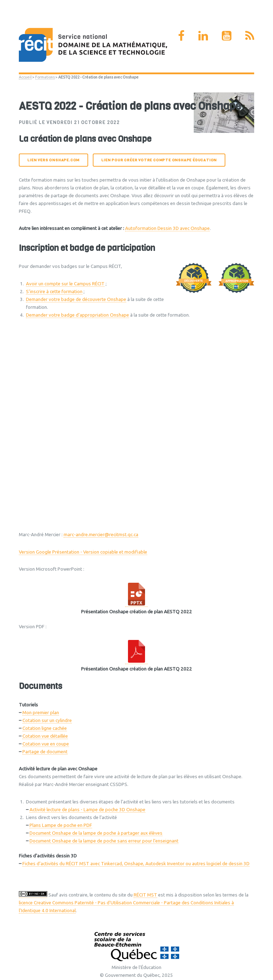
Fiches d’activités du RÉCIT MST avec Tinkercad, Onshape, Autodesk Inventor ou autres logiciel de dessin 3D (136, 864)
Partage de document (45, 752)
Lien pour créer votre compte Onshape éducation (159, 160)
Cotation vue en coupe (46, 744)
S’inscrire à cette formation (54, 292)
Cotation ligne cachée (45, 728)
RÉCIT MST (145, 895)
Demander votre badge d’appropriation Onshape (77, 315)
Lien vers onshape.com (53, 160)
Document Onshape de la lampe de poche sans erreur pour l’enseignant (104, 841)
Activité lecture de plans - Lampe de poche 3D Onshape (87, 810)
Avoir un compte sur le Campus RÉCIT (65, 284)
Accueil (25, 77)
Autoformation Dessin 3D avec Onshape (167, 228)
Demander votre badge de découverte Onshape (76, 299)
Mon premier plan (41, 713)
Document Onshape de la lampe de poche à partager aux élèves (96, 833)
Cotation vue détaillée (45, 736)
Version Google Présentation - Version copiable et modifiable (83, 552)
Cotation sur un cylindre (47, 720)
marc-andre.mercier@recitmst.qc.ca (101, 535)
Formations (45, 77)
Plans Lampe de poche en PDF (61, 825)
